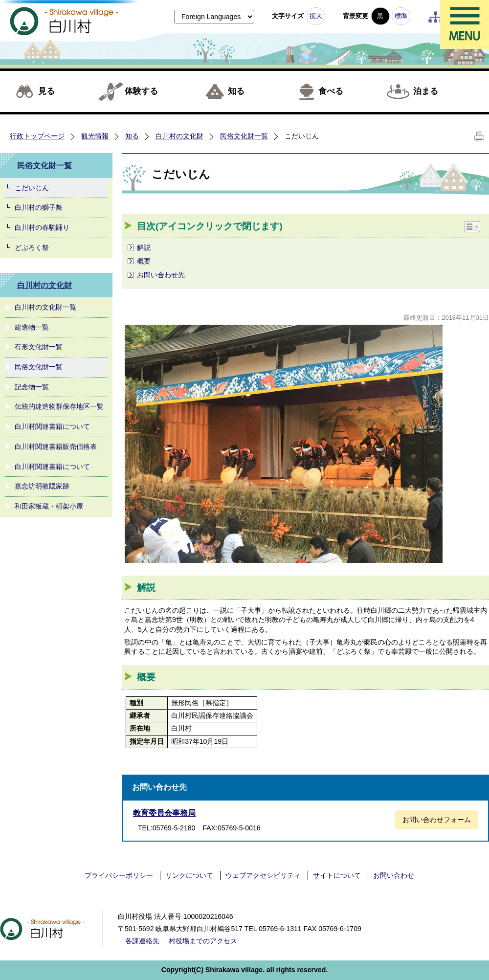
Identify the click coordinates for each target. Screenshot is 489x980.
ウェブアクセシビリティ (263, 875)
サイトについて (337, 875)
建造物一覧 (32, 327)
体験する (141, 91)
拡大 (316, 16)
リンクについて (189, 875)
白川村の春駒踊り (42, 227)
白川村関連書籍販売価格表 (56, 446)
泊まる (426, 91)
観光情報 (95, 136)
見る (46, 91)
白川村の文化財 (179, 136)
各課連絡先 (142, 941)
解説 (144, 247)
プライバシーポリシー (119, 875)
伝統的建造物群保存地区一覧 (59, 406)
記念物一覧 (32, 387)
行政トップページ (37, 136)
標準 (401, 16)
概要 (144, 261)
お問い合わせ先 (161, 275)
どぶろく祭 (32, 247)
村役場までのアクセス (203, 941)
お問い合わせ (394, 875)
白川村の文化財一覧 (45, 307)
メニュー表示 (465, 24)
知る (236, 91)
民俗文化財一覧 (244, 136)
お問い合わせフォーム (437, 820)
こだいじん (32, 188)
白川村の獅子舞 (39, 207)
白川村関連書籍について (52, 426)
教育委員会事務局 (164, 813)
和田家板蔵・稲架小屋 (49, 506)
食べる (331, 91)
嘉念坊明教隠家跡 (42, 486)
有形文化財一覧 (39, 347)
